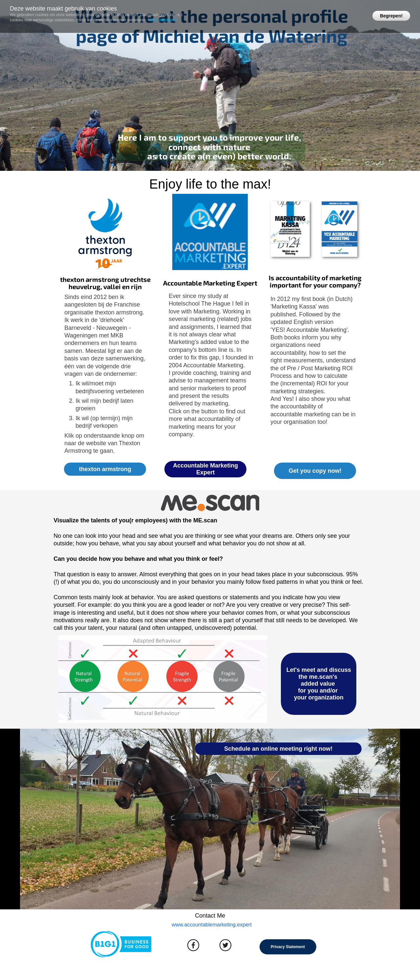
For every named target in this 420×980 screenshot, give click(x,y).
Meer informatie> (163, 20)
